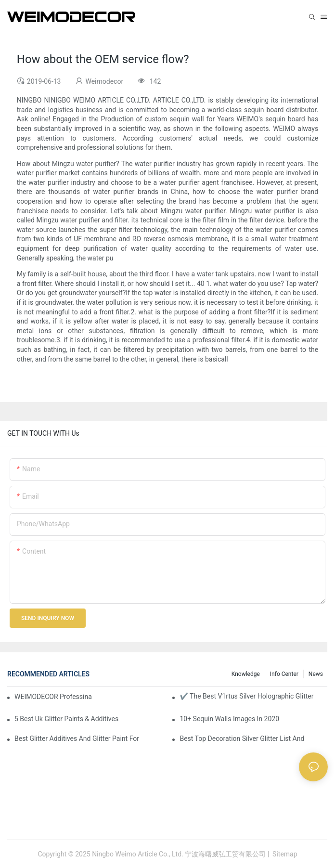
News (316, 674)
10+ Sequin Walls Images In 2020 (229, 719)
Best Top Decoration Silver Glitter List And (242, 738)
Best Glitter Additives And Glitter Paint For (77, 738)
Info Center (284, 674)
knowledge (246, 674)
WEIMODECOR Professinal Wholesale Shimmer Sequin (53, 697)
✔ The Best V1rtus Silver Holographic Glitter (246, 696)
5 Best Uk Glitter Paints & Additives (66, 719)
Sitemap (284, 854)
